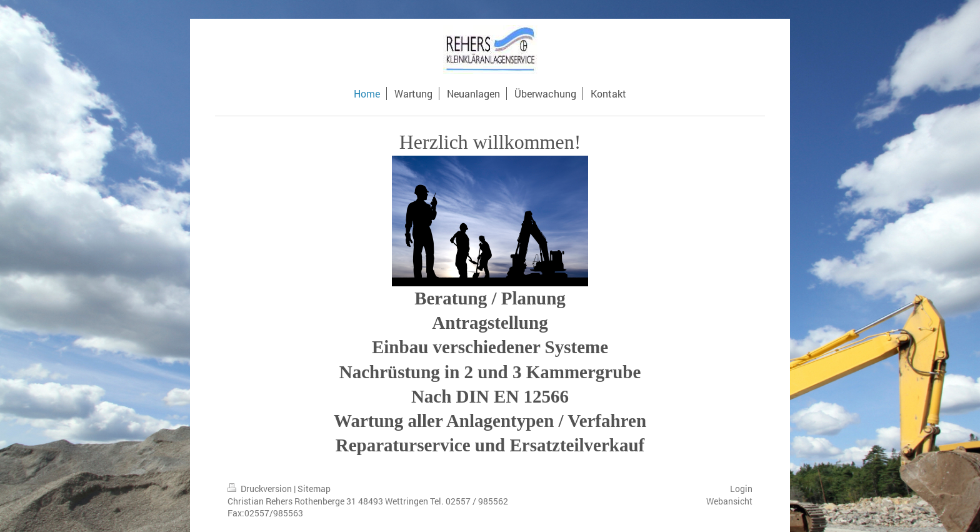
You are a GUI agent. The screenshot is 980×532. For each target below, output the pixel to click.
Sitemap (314, 489)
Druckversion (261, 489)
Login (741, 489)
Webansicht (729, 501)
